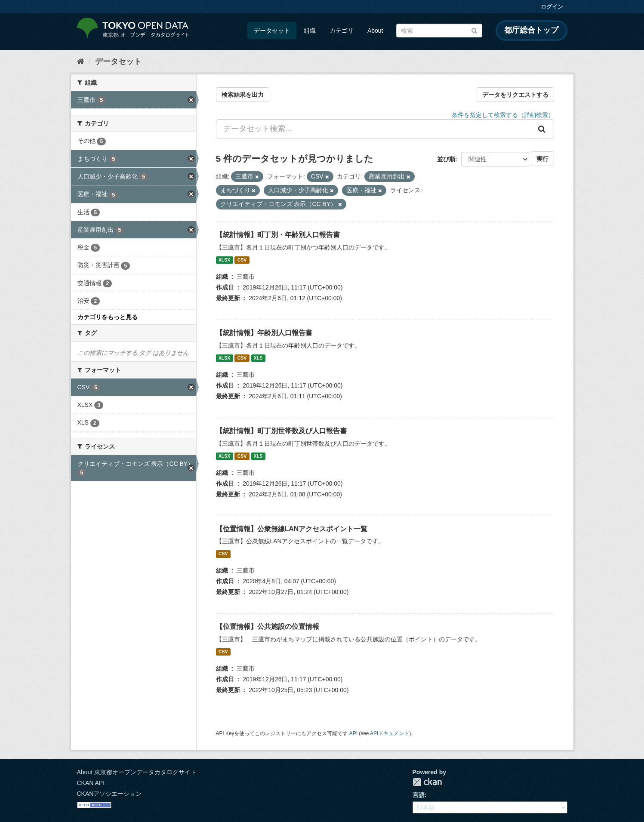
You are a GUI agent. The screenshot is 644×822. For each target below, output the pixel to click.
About (375, 31)
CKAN (427, 782)
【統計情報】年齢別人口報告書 (264, 333)
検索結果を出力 (243, 95)
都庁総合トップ (531, 30)
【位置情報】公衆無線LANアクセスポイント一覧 (292, 529)
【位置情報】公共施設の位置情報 (268, 627)
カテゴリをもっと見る (108, 317)
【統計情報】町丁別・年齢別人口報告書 (278, 235)
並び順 (446, 159)
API (353, 733)
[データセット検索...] (374, 129)
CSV (242, 260)
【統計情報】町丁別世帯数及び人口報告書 (281, 431)
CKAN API (91, 783)
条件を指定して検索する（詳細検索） (503, 115)
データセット (272, 31)
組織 (310, 31)
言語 (419, 795)
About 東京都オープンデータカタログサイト (137, 772)
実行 (542, 159)
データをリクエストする (515, 95)
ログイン (552, 7)
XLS (258, 358)
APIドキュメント (390, 733)
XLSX (224, 260)
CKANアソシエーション (109, 794)
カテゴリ (342, 31)
